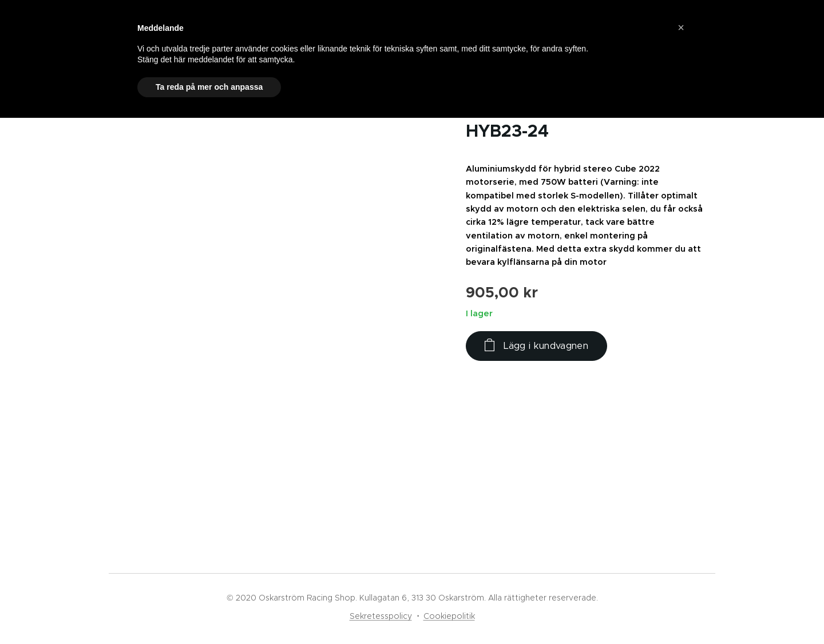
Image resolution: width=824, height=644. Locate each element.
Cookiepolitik (449, 616)
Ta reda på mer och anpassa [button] (209, 87)
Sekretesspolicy (381, 616)
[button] (681, 27)
